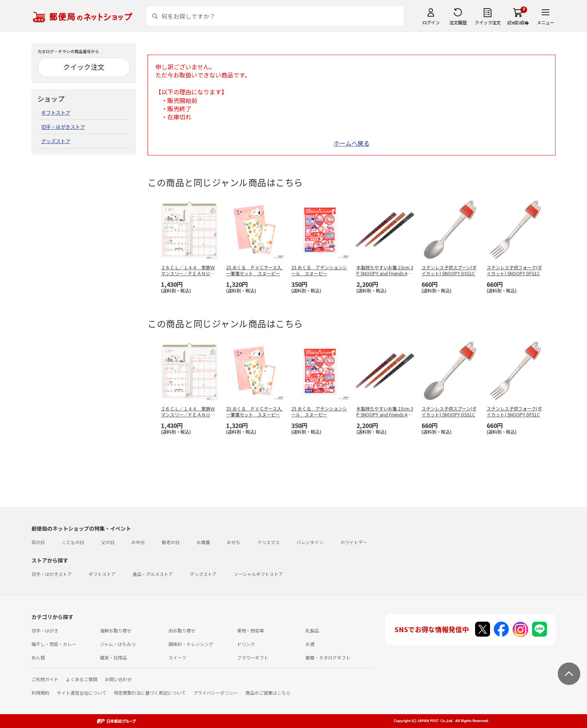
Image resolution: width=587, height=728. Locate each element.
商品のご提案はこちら (268, 693)
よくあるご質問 (82, 679)
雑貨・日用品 (113, 657)
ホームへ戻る (352, 143)
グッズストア (56, 141)
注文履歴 (458, 22)
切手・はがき (45, 630)
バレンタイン (310, 542)
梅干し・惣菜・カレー (54, 644)
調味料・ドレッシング (191, 644)
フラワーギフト (253, 657)
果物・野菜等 (250, 630)
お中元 (138, 542)
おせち (234, 542)
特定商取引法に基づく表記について (150, 693)
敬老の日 (171, 542)
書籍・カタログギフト (328, 657)
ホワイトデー (354, 542)
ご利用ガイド (45, 679)
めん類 (38, 657)
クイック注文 (488, 22)
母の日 (38, 542)
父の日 (108, 542)
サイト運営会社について (82, 693)
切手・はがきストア (63, 127)
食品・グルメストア (153, 574)
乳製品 (312, 630)
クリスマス (268, 542)
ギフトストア (56, 113)
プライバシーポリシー (216, 693)
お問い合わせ (118, 679)
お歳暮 (203, 542)
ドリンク (246, 644)
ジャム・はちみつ (118, 644)
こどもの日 (73, 542)
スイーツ (177, 657)
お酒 (310, 644)
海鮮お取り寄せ (116, 630)
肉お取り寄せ (182, 630)
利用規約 (40, 693)
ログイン (431, 22)
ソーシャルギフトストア (258, 574)
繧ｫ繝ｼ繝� (518, 22)
